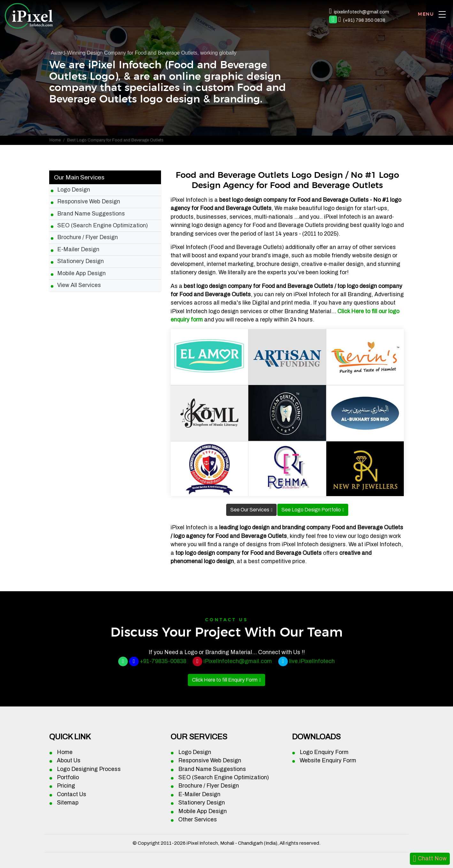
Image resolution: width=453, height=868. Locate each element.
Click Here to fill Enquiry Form (225, 680)
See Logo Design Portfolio (311, 510)
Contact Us (72, 794)
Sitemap (68, 803)
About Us (69, 761)
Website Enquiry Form (328, 761)
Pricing (66, 786)
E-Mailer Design (78, 249)
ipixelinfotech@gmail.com (361, 12)
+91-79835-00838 (163, 661)
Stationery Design (81, 261)
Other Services (198, 820)
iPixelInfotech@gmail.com (238, 661)
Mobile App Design (81, 273)
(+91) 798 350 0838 (364, 20)
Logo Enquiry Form (324, 752)
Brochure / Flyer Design (88, 237)
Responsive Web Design (89, 202)
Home (55, 140)
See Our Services (250, 510)
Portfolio (68, 777)
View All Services (79, 285)
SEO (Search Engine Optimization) (103, 226)
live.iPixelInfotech (312, 661)
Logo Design (74, 190)
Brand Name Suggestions (91, 214)
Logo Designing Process (89, 769)
